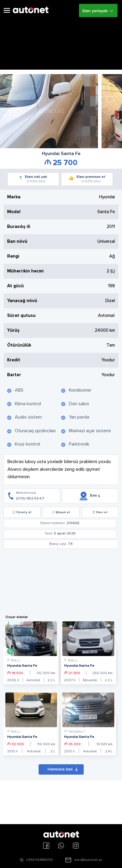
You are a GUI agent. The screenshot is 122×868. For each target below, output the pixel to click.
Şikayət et (61, 512)
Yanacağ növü (22, 301)
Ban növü (17, 241)
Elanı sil (100, 512)
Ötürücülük (19, 345)
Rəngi (13, 256)
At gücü (15, 286)
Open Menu (7, 11)
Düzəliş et (22, 512)
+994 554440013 (39, 860)
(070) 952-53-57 (30, 499)
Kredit (14, 360)
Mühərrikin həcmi (25, 271)
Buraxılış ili (19, 227)
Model (14, 212)
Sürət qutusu (21, 316)
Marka (14, 197)
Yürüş (13, 330)
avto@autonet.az (88, 860)
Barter (14, 375)
